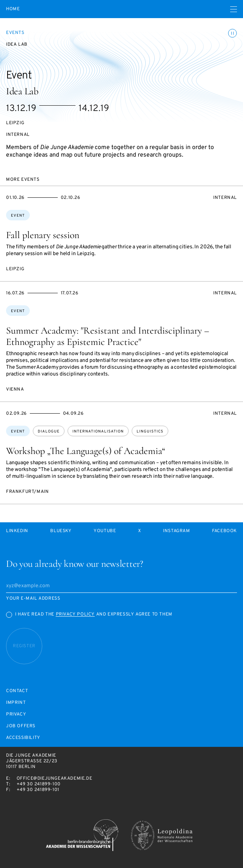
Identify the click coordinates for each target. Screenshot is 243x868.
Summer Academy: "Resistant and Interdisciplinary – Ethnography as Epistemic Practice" (108, 336)
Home (13, 9)
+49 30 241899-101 (38, 790)
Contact (17, 691)
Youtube (105, 531)
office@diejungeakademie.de (55, 779)
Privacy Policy (75, 614)
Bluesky (61, 531)
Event (18, 216)
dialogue (49, 432)
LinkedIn (17, 531)
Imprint (16, 703)
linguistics (150, 432)
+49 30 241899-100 (39, 784)
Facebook (225, 531)
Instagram (176, 531)
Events (15, 33)
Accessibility (23, 738)
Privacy (16, 715)
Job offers (21, 726)
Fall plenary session (43, 235)
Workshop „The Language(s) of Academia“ (86, 451)
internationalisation (98, 432)
